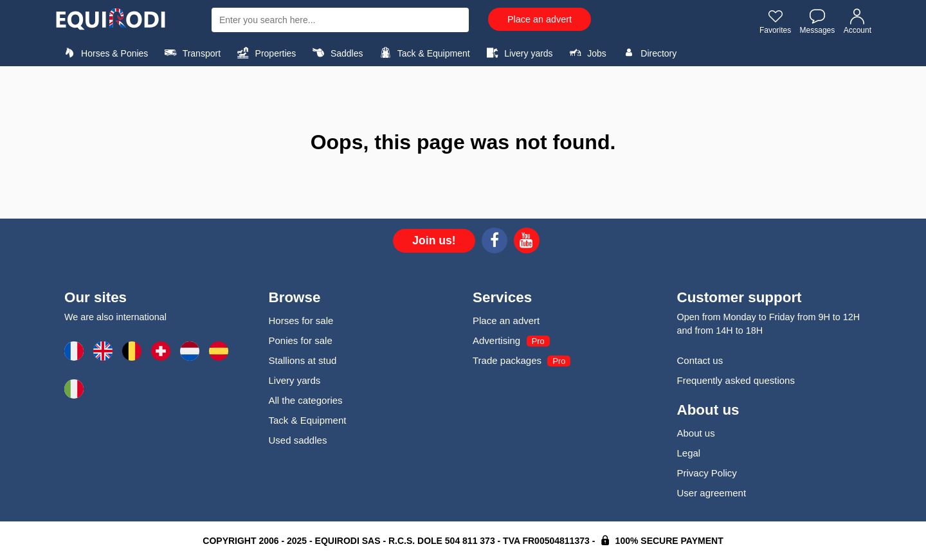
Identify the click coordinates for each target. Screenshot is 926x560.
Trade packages (507, 360)
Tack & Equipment (423, 53)
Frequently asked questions (736, 380)
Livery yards (518, 53)
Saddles (336, 53)
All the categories (306, 400)
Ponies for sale (301, 340)
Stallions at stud (303, 360)
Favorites (775, 21)
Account (858, 21)
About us (696, 433)
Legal (689, 453)
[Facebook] (495, 242)
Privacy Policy (707, 473)
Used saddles (298, 440)
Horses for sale (301, 321)
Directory (648, 53)
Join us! (434, 240)
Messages (818, 21)
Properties (265, 53)
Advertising (496, 340)
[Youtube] (527, 242)
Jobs (586, 53)
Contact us (700, 360)
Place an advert (540, 19)
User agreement (712, 493)
